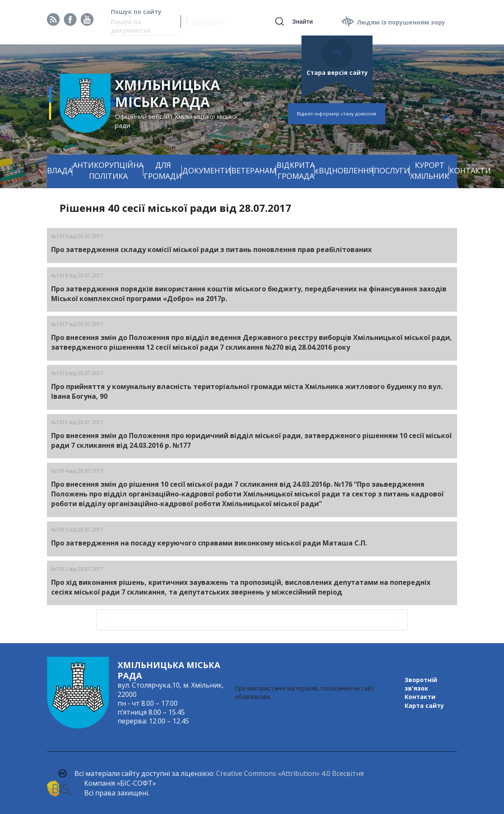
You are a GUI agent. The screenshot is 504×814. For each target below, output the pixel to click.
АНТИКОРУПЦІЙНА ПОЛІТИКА (108, 170)
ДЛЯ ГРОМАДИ (163, 170)
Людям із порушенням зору (401, 22)
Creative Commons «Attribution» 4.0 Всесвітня (290, 773)
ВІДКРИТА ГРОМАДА (296, 170)
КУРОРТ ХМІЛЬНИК (430, 170)
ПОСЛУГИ (392, 170)
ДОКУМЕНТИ (207, 170)
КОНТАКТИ (470, 170)
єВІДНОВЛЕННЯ (344, 170)
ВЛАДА (60, 170)
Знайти (303, 22)
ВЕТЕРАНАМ (254, 170)
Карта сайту (424, 706)
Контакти (420, 697)
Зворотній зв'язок (421, 684)
